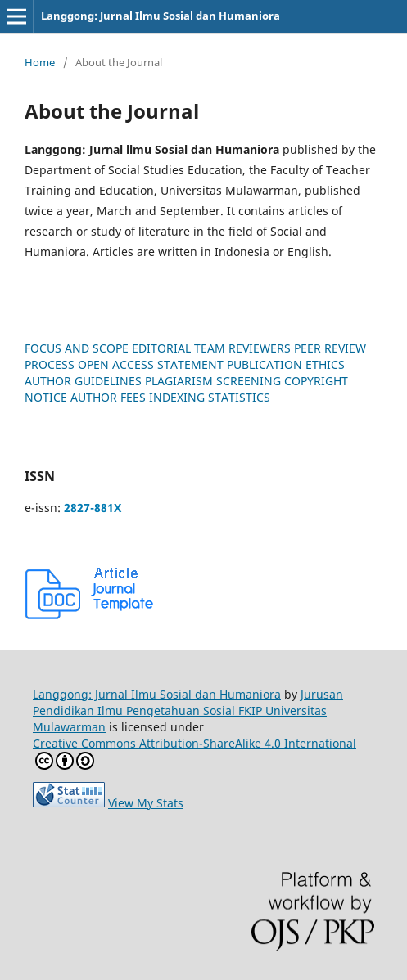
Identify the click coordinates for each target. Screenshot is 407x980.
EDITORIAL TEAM (179, 348)
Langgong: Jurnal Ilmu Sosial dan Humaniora (161, 16)
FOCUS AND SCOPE (77, 348)
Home (40, 62)
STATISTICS (239, 397)
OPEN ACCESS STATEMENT (151, 364)
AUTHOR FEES (108, 397)
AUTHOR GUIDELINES (83, 381)
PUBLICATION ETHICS (286, 364)
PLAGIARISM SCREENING (213, 381)
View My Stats (146, 803)
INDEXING (177, 397)
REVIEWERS (260, 348)
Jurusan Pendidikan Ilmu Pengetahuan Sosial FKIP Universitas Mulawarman (188, 710)
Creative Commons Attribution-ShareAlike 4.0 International (194, 753)
